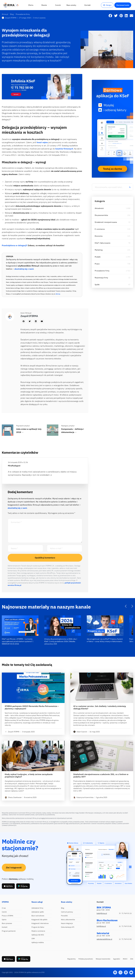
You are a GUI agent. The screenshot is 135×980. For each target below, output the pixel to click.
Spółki (97, 285)
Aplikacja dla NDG (38, 935)
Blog (63, 908)
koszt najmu (42, 142)
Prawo (97, 264)
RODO (125, 959)
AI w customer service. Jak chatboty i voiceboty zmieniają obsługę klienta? (100, 707)
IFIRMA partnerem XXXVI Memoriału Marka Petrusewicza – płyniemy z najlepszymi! (32, 707)
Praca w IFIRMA (8, 916)
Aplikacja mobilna (38, 942)
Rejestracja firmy (101, 278)
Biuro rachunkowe (38, 916)
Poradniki (64, 916)
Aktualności (99, 208)
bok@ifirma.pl (102, 913)
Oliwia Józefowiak (13, 797)
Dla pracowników (101, 215)
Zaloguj (107, 5)
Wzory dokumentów (68, 920)
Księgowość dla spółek (39, 920)
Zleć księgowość (14, 868)
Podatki (98, 257)
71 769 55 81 (125, 926)
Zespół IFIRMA (9, 18)
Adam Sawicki (80, 732)
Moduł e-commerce (38, 931)
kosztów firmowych (64, 149)
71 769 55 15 (125, 913)
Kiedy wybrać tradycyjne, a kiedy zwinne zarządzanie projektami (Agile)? (29, 775)
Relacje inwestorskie (103, 959)
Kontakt (5, 927)
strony (58, 294)
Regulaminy (71, 959)
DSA (132, 959)
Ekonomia (99, 236)
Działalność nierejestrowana (106, 222)
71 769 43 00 (125, 939)
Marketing (99, 250)
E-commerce (100, 229)
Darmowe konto (123, 5)
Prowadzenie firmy (102, 271)
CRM (33, 939)
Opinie (4, 920)
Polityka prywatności (86, 959)
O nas (4, 908)
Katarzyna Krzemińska (83, 797)
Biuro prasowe (7, 923)
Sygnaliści (117, 959)
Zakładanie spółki (38, 912)
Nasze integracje (67, 923)
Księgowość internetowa (40, 923)
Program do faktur (38, 927)
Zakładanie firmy (37, 908)
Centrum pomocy (67, 912)
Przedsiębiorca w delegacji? (15, 245)
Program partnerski (9, 931)
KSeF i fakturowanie (103, 243)
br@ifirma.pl (101, 926)
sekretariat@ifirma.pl (104, 939)
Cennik (4, 912)
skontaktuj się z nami (24, 269)
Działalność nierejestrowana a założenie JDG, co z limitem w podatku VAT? (101, 775)
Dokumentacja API (68, 927)
